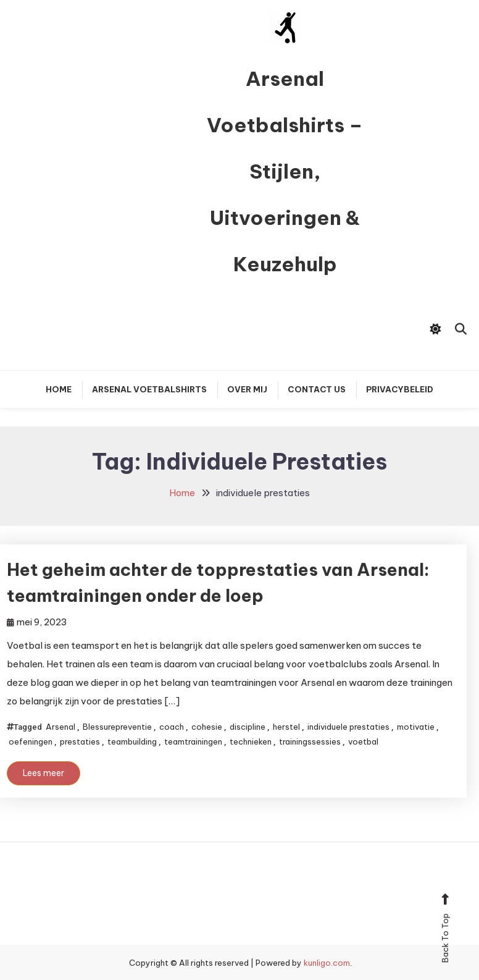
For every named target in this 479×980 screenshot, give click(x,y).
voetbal (363, 741)
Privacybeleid (400, 389)
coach (172, 727)
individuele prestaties (348, 727)
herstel (286, 727)
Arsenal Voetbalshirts (149, 389)
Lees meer (44, 773)
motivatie (416, 727)
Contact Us (317, 389)
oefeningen (31, 741)
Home (59, 389)
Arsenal (60, 727)
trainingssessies (310, 741)
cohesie (207, 727)
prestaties (80, 741)
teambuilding (132, 741)
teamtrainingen (193, 741)
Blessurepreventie (117, 727)
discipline (248, 727)
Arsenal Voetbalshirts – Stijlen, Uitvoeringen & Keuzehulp (285, 171)
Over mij (247, 389)
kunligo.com (327, 963)
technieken (251, 741)
